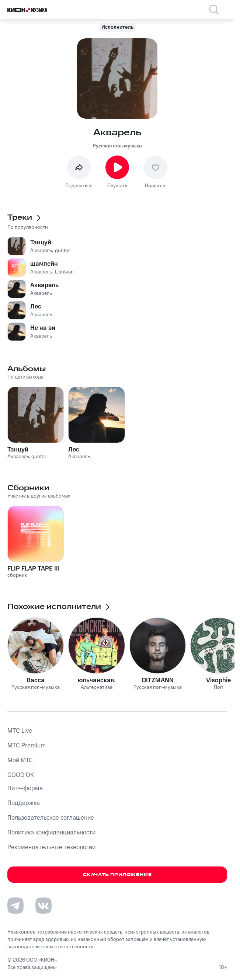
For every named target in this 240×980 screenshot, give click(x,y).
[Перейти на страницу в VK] (44, 906)
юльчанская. (97, 680)
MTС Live (20, 731)
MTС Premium (27, 746)
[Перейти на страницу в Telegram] (15, 906)
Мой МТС (20, 760)
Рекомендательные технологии (51, 847)
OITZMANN (158, 680)
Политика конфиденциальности (51, 833)
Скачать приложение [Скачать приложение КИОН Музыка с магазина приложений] (117, 875)
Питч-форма (25, 788)
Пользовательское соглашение (51, 818)
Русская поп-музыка (117, 146)
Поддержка (24, 803)
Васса (36, 680)
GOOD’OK (21, 775)
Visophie (218, 680)
